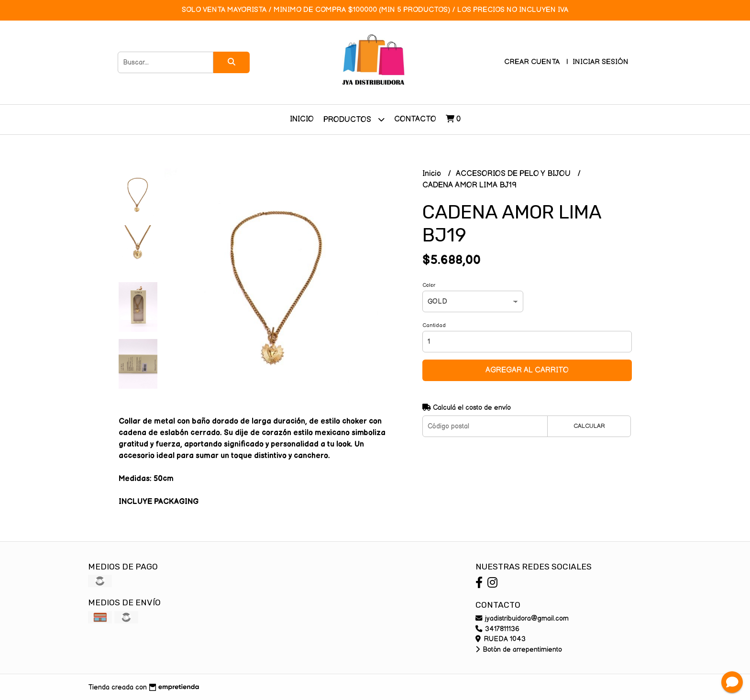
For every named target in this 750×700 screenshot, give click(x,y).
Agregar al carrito (527, 370)
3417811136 (497, 629)
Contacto (415, 119)
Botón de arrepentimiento (519, 650)
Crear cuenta (532, 62)
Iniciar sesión (601, 62)
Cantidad (434, 325)
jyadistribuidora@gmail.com (522, 618)
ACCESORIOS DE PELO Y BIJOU (514, 174)
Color (429, 285)
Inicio (302, 119)
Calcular (589, 426)
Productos (354, 119)
